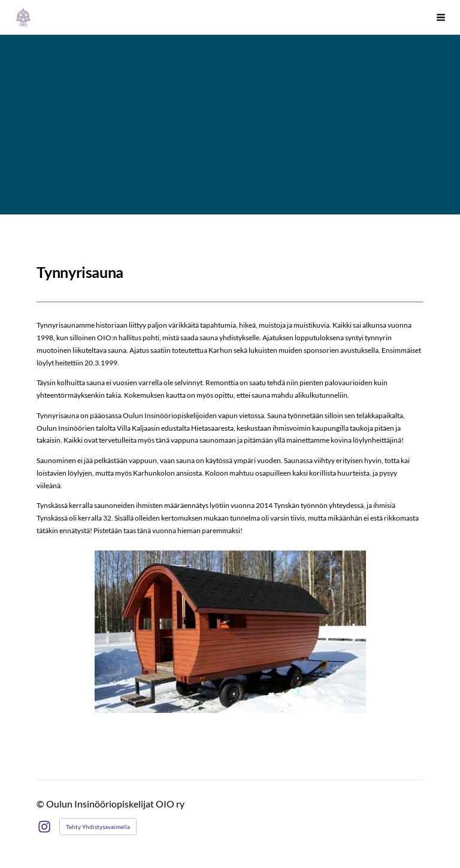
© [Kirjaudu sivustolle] (41, 804)
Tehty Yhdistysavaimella (98, 827)
